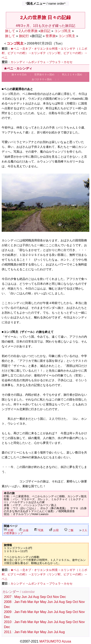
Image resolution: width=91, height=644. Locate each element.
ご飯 (69, 530)
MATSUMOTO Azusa (55, 641)
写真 (39, 530)
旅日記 (45, 31)
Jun (24, 597)
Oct (49, 597)
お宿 (54, 530)
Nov (56, 597)
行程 (9, 530)
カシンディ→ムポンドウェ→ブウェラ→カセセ (42, 62)
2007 (8, 597)
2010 (8, 622)
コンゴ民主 (63, 31)
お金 (24, 530)
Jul (30, 597)
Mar (30, 602)
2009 (8, 612)
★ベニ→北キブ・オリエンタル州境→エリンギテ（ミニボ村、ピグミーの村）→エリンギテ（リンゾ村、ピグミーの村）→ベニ (44, 53)
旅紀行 (24, 36)
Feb (24, 602)
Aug (36, 597)
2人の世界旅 (28, 31)
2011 (8, 632)
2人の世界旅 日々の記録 (45, 17)
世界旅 (51, 36)
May (17, 597)
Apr (36, 602)
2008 (8, 602)
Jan (17, 602)
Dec (63, 597)
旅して (10, 31)
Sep (43, 597)
